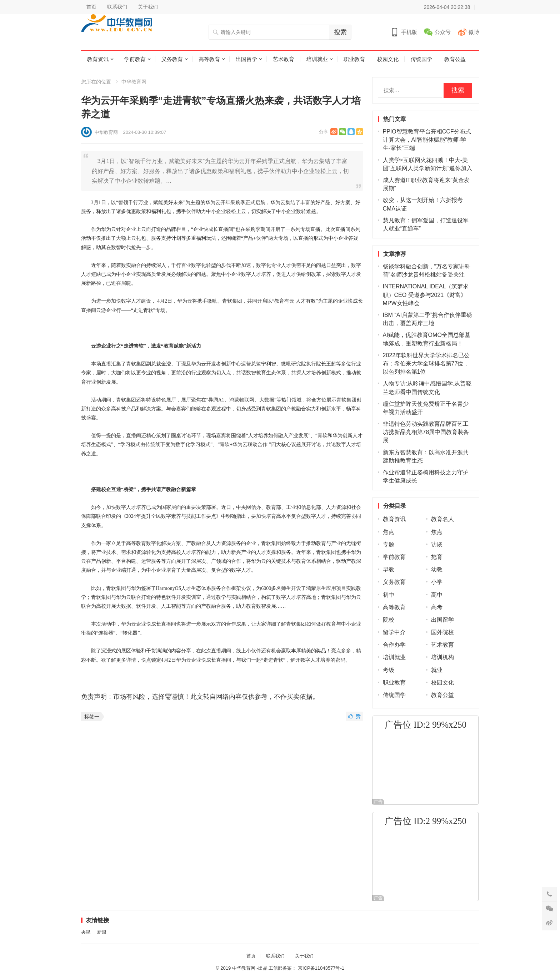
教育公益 (455, 59)
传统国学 (421, 59)
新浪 (102, 932)
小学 (437, 582)
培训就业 (317, 59)
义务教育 (172, 59)
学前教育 (135, 59)
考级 (389, 670)
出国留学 (246, 59)
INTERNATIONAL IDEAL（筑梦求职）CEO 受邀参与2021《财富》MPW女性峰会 (426, 295)
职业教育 (354, 59)
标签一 (92, 717)
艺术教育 (284, 59)
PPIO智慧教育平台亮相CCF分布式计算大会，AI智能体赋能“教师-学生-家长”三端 (427, 140)
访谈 (437, 544)
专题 (389, 544)
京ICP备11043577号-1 (321, 968)
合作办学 (394, 645)
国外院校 (442, 632)
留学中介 (394, 632)
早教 (389, 569)
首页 (91, 7)
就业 (437, 670)
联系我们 (117, 7)
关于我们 (148, 7)
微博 (474, 32)
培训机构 (442, 657)
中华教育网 (134, 82)
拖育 (437, 557)
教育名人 (442, 519)
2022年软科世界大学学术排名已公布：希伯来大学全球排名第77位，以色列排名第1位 (426, 363)
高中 (437, 595)
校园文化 (388, 59)
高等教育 (209, 59)
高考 (437, 607)
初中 (389, 595)
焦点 (389, 532)
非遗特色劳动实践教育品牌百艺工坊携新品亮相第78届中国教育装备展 (426, 432)
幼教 (437, 569)
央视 (86, 932)
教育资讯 (98, 59)
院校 (389, 620)
